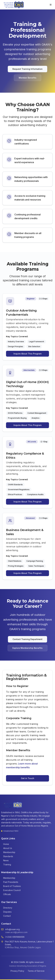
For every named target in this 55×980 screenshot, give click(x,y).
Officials (6, 894)
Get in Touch (28, 778)
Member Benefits (28, 78)
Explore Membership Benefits (27, 648)
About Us (7, 848)
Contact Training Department (27, 639)
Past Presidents (10, 882)
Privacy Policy (17, 971)
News (5, 860)
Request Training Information (27, 69)
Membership (8, 852)
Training (6, 865)
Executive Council (11, 890)
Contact (6, 916)
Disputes (6, 912)
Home (5, 844)
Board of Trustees (11, 886)
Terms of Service (36, 971)
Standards (7, 856)
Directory (7, 908)
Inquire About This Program (27, 354)
